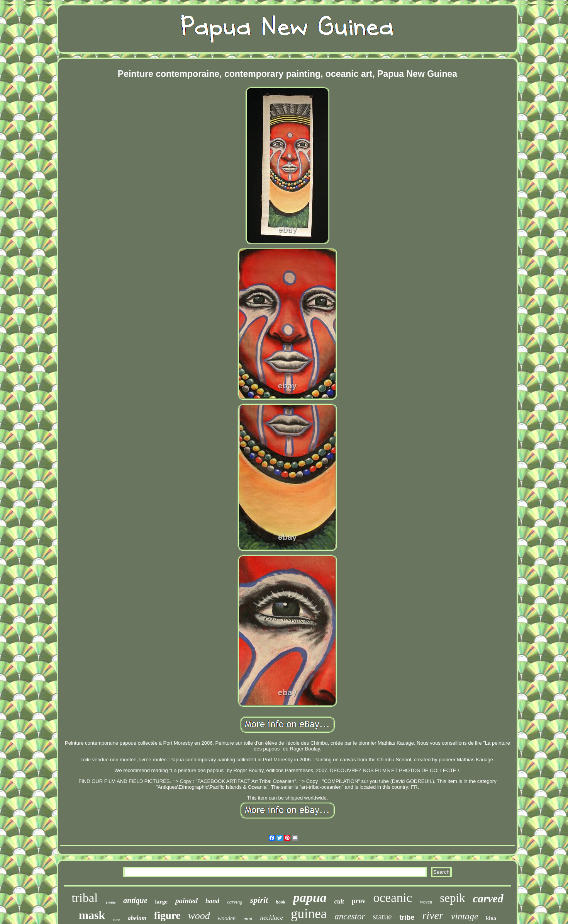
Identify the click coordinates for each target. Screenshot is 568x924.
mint (248, 918)
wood (199, 916)
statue (382, 917)
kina (491, 918)
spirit (259, 900)
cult (339, 901)
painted (187, 901)
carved (488, 898)
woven (426, 902)
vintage (465, 916)
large (161, 902)
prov (359, 901)
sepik (452, 898)
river (432, 915)
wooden (227, 918)
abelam (137, 918)
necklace (272, 918)
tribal (85, 898)
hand (212, 901)
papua (310, 898)
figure (167, 915)
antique (135, 900)
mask (92, 915)
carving (235, 902)
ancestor (350, 916)
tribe (407, 917)
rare (116, 919)
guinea (309, 914)
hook (281, 902)
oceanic (393, 898)
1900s (110, 903)
